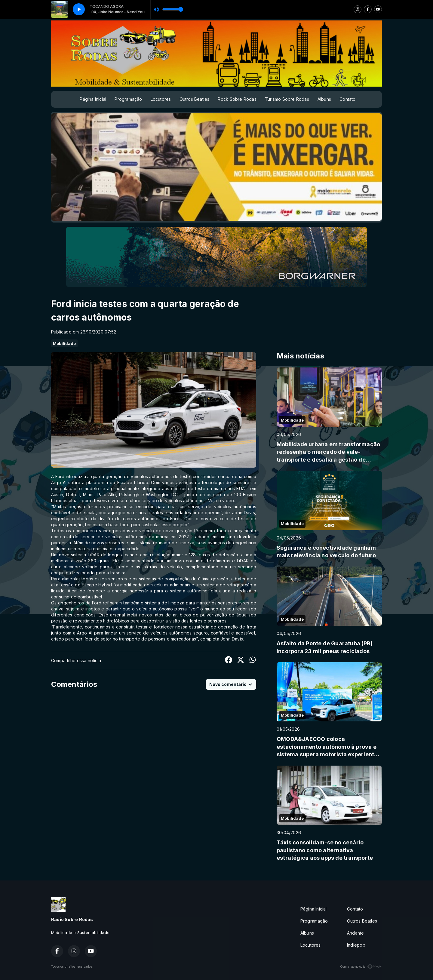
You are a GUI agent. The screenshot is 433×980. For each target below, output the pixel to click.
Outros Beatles (195, 99)
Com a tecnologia (361, 966)
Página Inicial (93, 99)
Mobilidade (64, 343)
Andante (355, 933)
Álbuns (324, 99)
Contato (347, 99)
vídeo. (229, 501)
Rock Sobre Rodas (237, 99)
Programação (128, 99)
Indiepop (356, 945)
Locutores (161, 99)
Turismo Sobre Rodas (287, 99)
